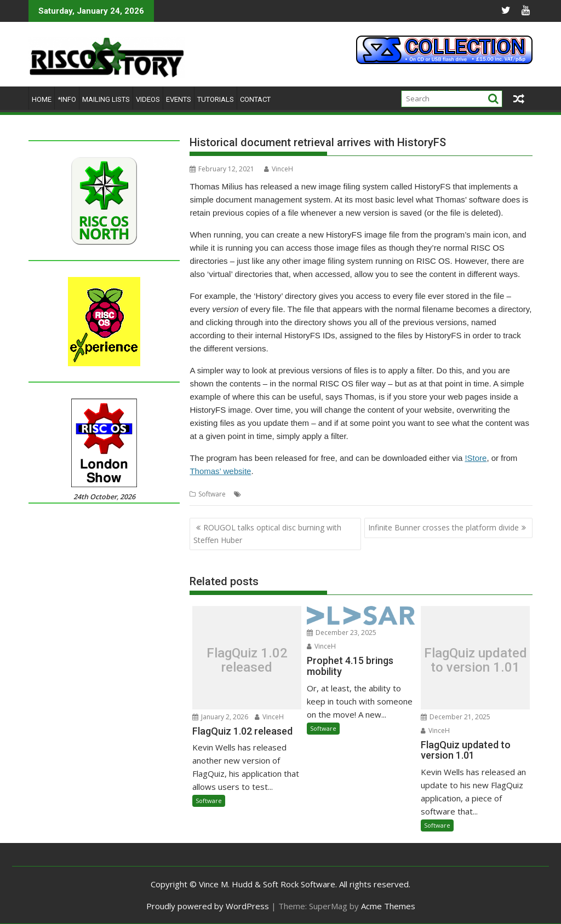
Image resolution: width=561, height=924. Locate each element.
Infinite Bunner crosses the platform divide (443, 527)
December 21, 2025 (456, 717)
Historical (259, 494)
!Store (476, 458)
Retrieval (388, 494)
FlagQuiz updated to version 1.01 (476, 660)
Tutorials (216, 99)
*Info (67, 99)
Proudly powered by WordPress (208, 906)
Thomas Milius (428, 494)
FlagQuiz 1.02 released (247, 660)
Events (179, 99)
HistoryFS (292, 494)
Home (42, 99)
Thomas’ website (220, 471)
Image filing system (341, 494)
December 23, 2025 (342, 633)
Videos (148, 99)
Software (212, 494)
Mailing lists (106, 99)
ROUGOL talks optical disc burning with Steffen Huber (267, 533)
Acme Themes (388, 906)
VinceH (279, 169)
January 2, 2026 (220, 717)
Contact (255, 99)
